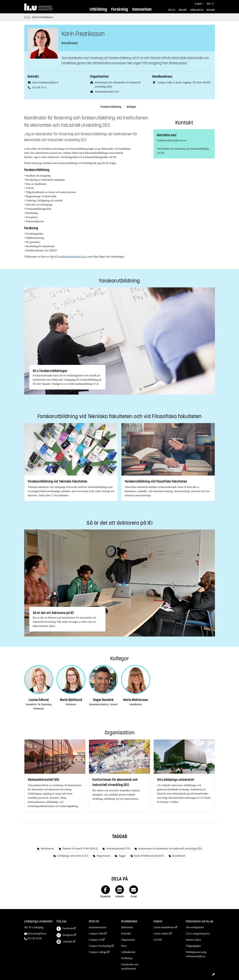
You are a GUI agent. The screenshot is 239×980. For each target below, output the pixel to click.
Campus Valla (96, 933)
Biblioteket (127, 927)
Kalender (126, 933)
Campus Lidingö (98, 952)
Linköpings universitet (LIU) (72, 856)
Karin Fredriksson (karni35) (149, 856)
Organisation (103, 856)
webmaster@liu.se (196, 956)
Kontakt (211, 10)
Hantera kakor (193, 940)
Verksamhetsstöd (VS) (107, 92)
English (199, 4)
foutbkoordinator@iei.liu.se (73, 257)
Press (124, 946)
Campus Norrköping (100, 946)
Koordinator (178, 856)
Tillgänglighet (193, 946)
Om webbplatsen (195, 927)
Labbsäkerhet (128, 952)
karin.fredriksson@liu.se (45, 82)
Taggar (122, 856)
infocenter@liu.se (37, 933)
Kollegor (131, 107)
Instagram (65, 935)
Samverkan (142, 9)
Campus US (95, 940)
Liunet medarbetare (164, 927)
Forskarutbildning (111, 107)
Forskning (119, 9)
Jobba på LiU (197, 10)
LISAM (158, 940)
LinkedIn (64, 942)
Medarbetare (47, 849)
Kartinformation (98, 927)
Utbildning (98, 9)
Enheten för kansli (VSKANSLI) (80, 849)
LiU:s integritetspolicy (198, 933)
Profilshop (127, 958)
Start (27, 17)
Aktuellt (183, 10)
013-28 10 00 (35, 938)
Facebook (65, 929)
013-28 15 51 (39, 87)
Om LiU (172, 10)
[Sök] (210, 4)
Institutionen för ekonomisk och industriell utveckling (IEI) (170, 849)
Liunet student (161, 933)
